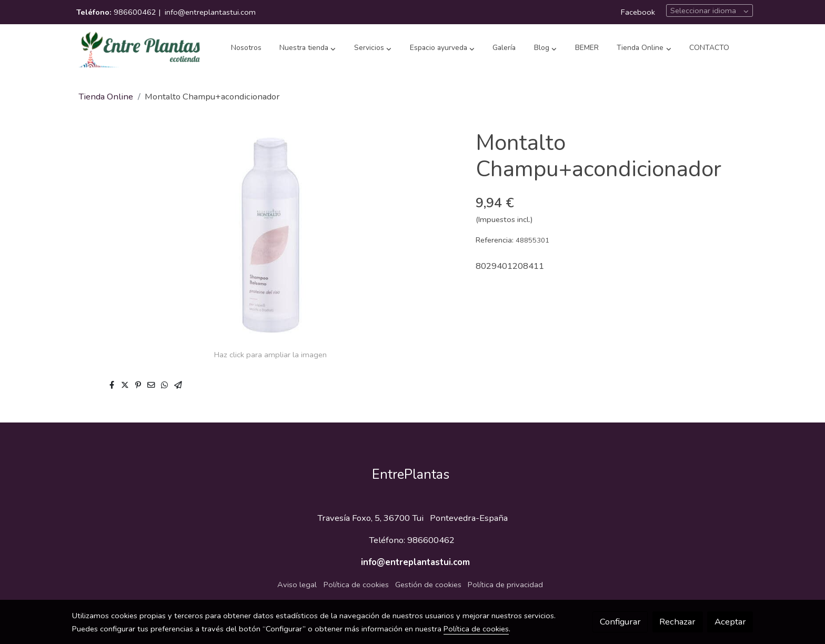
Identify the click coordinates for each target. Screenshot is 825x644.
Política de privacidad (505, 585)
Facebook (638, 12)
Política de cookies (356, 585)
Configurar (620, 622)
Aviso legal (297, 585)
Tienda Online (106, 97)
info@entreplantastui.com (210, 12)
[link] (139, 48)
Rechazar (677, 622)
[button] (308, 48)
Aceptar (730, 622)
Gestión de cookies (428, 585)
